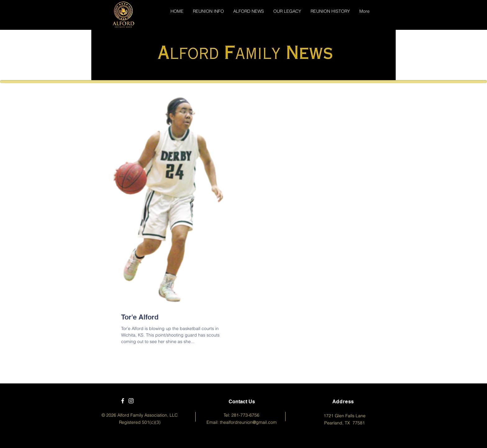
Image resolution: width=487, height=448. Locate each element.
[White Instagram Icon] (131, 401)
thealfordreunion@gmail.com (248, 422)
